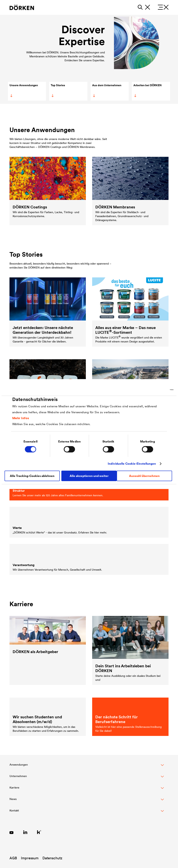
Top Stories (58, 90)
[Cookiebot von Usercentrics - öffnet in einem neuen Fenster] (156, 390)
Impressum (30, 858)
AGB (13, 858)
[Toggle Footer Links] (87, 813)
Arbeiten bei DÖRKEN (147, 90)
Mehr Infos (21, 418)
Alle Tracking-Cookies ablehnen (32, 476)
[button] (87, 767)
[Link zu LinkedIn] (25, 832)
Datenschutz (52, 858)
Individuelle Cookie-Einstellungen (132, 464)
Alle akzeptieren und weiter (89, 476)
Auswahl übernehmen (144, 476)
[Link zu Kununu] (39, 832)
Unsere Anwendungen (23, 90)
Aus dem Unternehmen (107, 90)
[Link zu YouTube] (11, 832)
